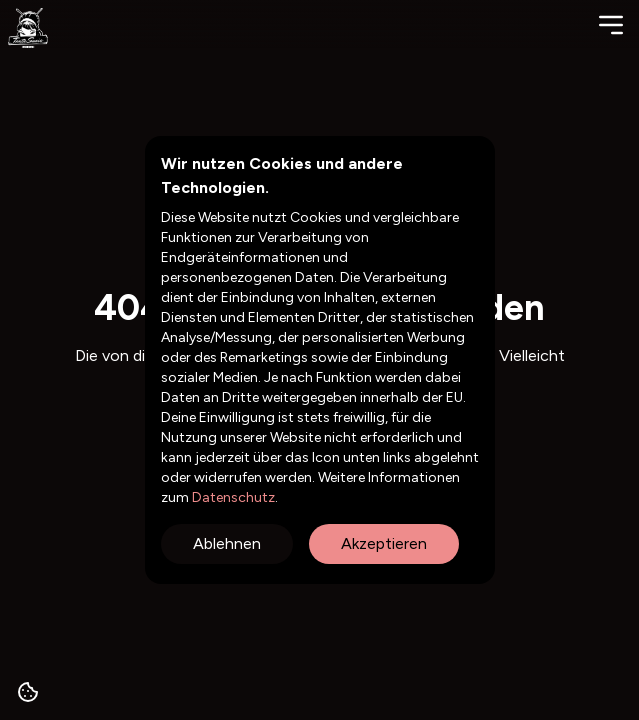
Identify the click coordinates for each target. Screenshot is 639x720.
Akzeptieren (384, 543)
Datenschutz (232, 497)
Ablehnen (227, 543)
